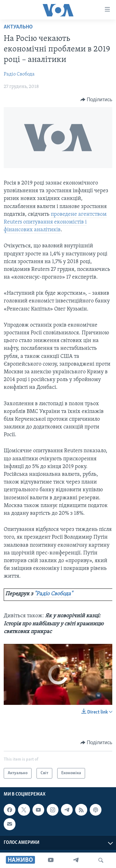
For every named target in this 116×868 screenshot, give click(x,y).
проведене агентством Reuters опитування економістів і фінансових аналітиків (55, 222)
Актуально (18, 27)
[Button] (96, 100)
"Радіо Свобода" (54, 594)
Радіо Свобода (19, 74)
